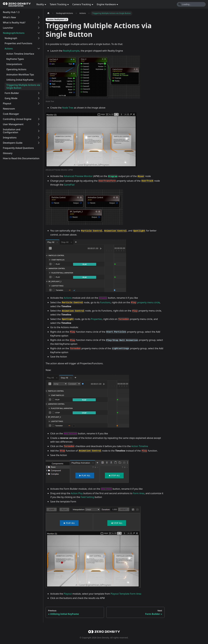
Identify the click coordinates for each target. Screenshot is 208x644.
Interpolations (14, 64)
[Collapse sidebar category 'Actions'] (39, 49)
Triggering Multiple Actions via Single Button (23, 86)
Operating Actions (16, 69)
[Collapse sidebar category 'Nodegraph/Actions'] (39, 33)
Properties (96, 319)
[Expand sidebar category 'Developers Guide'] (39, 143)
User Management (13, 124)
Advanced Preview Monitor (78, 176)
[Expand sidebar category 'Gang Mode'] (39, 98)
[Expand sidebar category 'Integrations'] (39, 138)
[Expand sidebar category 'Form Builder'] (39, 93)
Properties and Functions (18, 43)
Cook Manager (11, 114)
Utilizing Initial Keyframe (20, 80)
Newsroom (9, 109)
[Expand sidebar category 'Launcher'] (39, 28)
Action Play (77, 493)
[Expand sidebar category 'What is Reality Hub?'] (39, 23)
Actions (9, 49)
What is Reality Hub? (14, 23)
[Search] (191, 4)
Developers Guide (13, 143)
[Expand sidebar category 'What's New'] (39, 17)
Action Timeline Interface (20, 54)
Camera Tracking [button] (82, 4)
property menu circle (148, 302)
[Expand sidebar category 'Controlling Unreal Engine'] (39, 119)
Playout (7, 103)
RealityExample (71, 51)
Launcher (8, 28)
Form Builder (12, 93)
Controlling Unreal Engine (17, 119)
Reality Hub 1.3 (11, 12)
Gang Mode (11, 98)
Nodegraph (11, 38)
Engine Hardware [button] (106, 4)
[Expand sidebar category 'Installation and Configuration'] (39, 131)
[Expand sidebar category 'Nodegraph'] (39, 38)
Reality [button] (40, 4)
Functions (105, 302)
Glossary (8, 153)
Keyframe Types (15, 59)
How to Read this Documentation (21, 158)
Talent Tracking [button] (58, 4)
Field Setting (88, 497)
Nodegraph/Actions (14, 33)
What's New (9, 17)
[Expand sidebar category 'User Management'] (39, 124)
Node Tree (68, 108)
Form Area (139, 493)
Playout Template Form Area (126, 594)
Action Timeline (140, 446)
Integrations (10, 138)
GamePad (69, 185)
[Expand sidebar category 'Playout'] (39, 103)
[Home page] (48, 13)
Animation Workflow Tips (20, 75)
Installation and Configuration (12, 131)
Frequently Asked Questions (18, 148)
